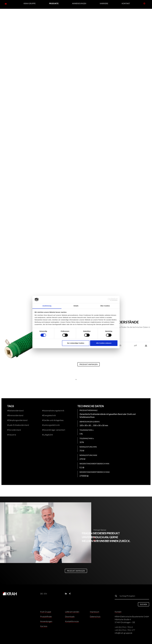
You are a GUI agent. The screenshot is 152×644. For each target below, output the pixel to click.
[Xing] (71, 594)
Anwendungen (79, 3)
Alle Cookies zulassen (104, 343)
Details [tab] (76, 306)
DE (42, 594)
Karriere (104, 3)
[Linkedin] (67, 594)
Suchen (144, 604)
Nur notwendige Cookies (76, 343)
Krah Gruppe (30, 3)
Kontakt (126, 3)
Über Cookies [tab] (105, 306)
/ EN (45, 594)
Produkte (54, 3)
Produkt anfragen (89, 364)
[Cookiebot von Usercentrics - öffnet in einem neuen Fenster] (109, 299)
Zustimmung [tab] (47, 306)
